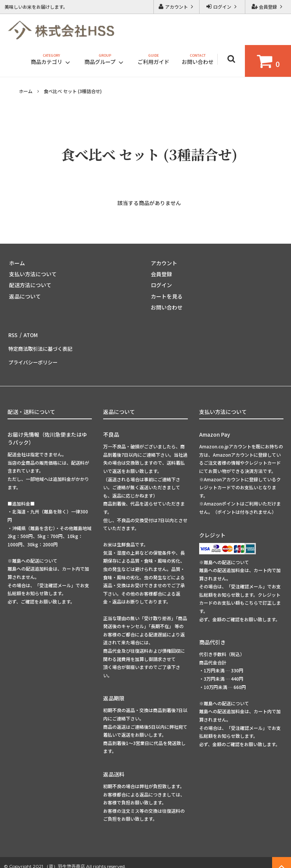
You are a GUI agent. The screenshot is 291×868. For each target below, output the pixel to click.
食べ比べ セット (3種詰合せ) (73, 91)
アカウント (176, 7)
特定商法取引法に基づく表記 (42, 345)
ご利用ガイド (153, 62)
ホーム (26, 91)
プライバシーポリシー (34, 356)
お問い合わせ (198, 62)
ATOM (29, 333)
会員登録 (268, 7)
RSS (13, 333)
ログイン (222, 7)
